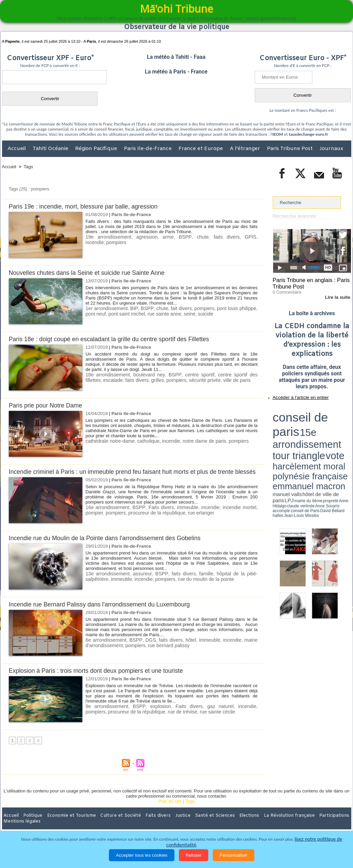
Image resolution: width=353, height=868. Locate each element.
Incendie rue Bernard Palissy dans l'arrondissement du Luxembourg (106, 612)
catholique (143, 441)
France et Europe (201, 149)
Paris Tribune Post (291, 149)
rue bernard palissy (162, 652)
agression (140, 237)
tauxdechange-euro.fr (308, 134)
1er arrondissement (105, 308)
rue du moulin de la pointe (172, 586)
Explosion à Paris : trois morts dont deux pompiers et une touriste (103, 678)
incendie (248, 237)
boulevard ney (143, 375)
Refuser (194, 855)
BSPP (174, 237)
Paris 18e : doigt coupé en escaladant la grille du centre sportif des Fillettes (117, 339)
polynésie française (328, 422)
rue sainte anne (148, 313)
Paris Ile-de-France (149, 149)
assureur (136, 581)
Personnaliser (234, 855)
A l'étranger (246, 149)
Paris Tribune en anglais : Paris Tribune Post (308, 282)
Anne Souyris (334, 432)
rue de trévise (153, 719)
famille (192, 581)
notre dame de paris (194, 441)
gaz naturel (203, 714)
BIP (131, 308)
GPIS (230, 237)
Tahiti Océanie (51, 149)
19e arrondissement (106, 237)
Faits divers (153, 515)
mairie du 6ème (285, 432)
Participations (299, 823)
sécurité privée (179, 380)
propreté (296, 432)
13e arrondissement (105, 581)
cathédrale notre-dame (108, 441)
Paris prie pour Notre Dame (48, 405)
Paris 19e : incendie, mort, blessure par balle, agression (89, 206)
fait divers (175, 308)
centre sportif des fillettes (231, 375)
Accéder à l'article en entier (295, 395)
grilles (135, 380)
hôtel (191, 647)
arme (159, 237)
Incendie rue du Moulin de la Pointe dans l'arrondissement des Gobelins (112, 545)
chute (189, 237)
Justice (163, 823)
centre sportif (188, 375)
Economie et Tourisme (65, 823)
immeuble (176, 515)
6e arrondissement (105, 647)
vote (339, 417)
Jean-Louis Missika (315, 434)
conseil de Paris (280, 434)
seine (171, 313)
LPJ (275, 432)
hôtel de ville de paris (337, 428)
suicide (185, 313)
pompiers (95, 242)
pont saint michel (113, 313)
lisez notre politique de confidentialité (318, 845)
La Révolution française (258, 823)
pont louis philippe (228, 308)
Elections (222, 823)
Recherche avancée (293, 216)
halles (303, 434)
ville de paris (208, 380)
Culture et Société (109, 823)
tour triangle (321, 417)
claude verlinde (320, 432)
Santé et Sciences (191, 823)
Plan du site (170, 809)
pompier (249, 515)
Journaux (331, 149)
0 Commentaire (286, 290)
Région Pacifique (97, 149)
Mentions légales (332, 823)
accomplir (345, 432)
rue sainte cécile (185, 719)
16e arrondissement (105, 515)
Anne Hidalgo (307, 432)
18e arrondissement (106, 375)
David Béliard (294, 434)
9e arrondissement (105, 714)
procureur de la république (132, 520)
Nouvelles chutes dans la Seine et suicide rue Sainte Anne (93, 273)
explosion (151, 714)
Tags (28, 167)
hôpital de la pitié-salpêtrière (228, 581)
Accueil (17, 149)
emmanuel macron (291, 428)
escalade (95, 380)
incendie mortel (223, 515)
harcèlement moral (291, 422)
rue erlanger (172, 520)
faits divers (210, 237)
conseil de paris (294, 411)
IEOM (278, 134)
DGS (150, 647)
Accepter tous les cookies (142, 855)
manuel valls (317, 428)
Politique (30, 823)
